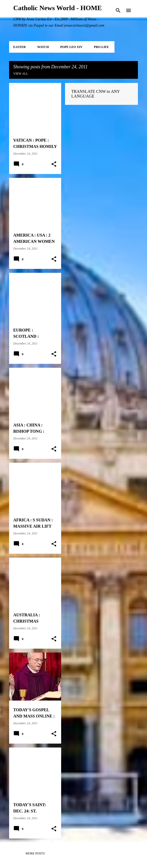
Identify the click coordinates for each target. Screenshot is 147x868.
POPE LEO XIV (71, 47)
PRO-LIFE (101, 47)
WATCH (43, 47)
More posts (35, 853)
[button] (54, 164)
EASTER (20, 47)
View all (21, 74)
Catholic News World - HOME (57, 8)
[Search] (118, 10)
